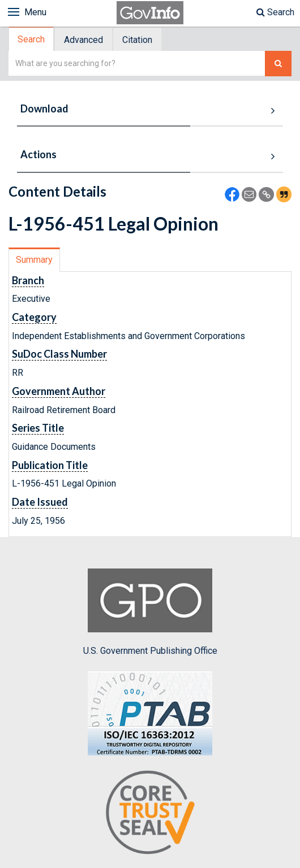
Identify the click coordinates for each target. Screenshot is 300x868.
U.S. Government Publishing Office (150, 612)
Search (275, 12)
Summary (34, 260)
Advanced (83, 40)
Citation (137, 40)
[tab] (32, 39)
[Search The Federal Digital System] (278, 64)
